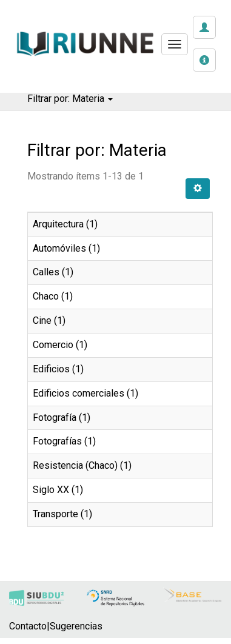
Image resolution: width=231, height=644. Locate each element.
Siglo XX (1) (58, 490)
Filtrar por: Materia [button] (70, 99)
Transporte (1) (62, 514)
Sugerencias (76, 626)
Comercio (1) (60, 345)
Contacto (28, 626)
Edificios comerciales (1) (85, 393)
